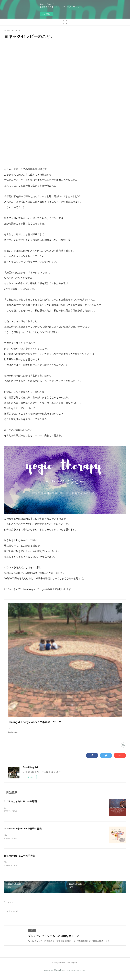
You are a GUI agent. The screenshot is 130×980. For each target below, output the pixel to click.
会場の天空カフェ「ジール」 (17, 838)
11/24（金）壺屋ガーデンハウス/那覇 (21, 811)
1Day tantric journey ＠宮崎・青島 (23, 832)
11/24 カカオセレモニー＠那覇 (20, 805)
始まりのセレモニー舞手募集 (19, 859)
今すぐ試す (46, 14)
